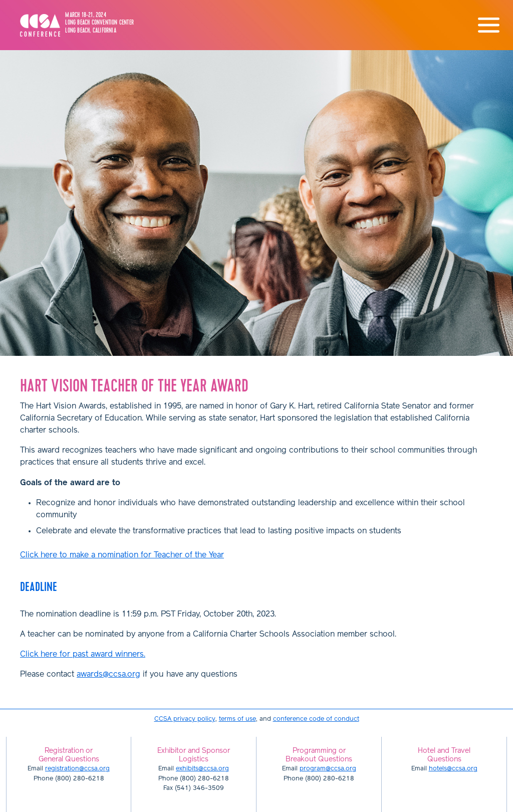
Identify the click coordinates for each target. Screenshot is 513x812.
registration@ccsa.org (77, 769)
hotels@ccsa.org (453, 769)
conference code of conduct (316, 719)
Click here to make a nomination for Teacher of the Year (122, 555)
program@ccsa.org (328, 769)
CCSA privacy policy (185, 719)
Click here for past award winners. (83, 655)
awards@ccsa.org (108, 675)
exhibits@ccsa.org (202, 769)
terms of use (237, 719)
